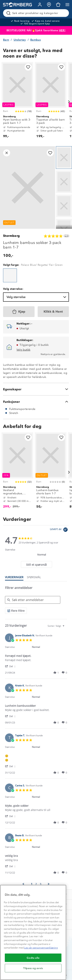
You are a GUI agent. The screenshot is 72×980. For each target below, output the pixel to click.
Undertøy (20, 40)
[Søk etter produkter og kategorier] (37, 13)
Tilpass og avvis (33, 968)
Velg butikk (23, 350)
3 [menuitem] (41, 884)
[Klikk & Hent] (53, 312)
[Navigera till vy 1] (64, 158)
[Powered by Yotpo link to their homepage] (59, 530)
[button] (11, 666)
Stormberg (12, 236)
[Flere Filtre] (16, 611)
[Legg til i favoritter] (28, 67)
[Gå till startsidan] (17, 5)
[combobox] (56, 626)
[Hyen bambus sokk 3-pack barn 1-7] (17, 102)
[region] (33, 932)
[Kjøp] (19, 312)
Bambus (36, 40)
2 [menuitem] (36, 884)
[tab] (36, 564)
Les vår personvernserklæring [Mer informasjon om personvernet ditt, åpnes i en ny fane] (41, 948)
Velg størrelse (37, 297)
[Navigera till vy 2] (64, 182)
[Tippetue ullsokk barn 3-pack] (51, 102)
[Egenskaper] (36, 389)
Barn (6, 40)
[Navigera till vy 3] (64, 206)
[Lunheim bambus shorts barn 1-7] (51, 472)
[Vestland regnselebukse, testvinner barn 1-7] (17, 472)
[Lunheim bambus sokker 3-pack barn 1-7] (10, 275)
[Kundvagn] (58, 5)
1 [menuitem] (32, 884)
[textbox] (66, 627)
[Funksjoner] (36, 402)
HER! (62, 30)
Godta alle (33, 958)
